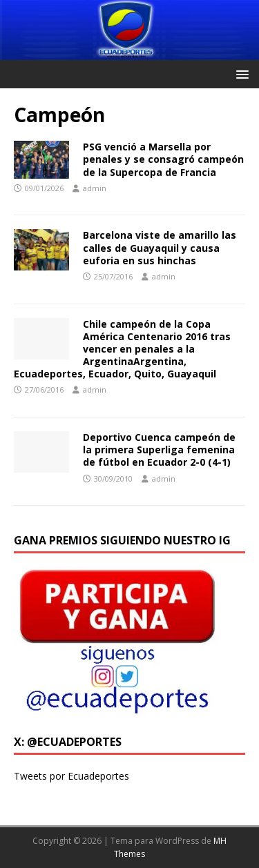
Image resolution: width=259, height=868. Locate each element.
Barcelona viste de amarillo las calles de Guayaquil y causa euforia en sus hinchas (160, 247)
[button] (240, 73)
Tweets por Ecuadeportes (71, 776)
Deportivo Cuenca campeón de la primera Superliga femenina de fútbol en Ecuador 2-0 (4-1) (159, 450)
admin (95, 188)
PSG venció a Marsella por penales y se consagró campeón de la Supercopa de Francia (163, 159)
